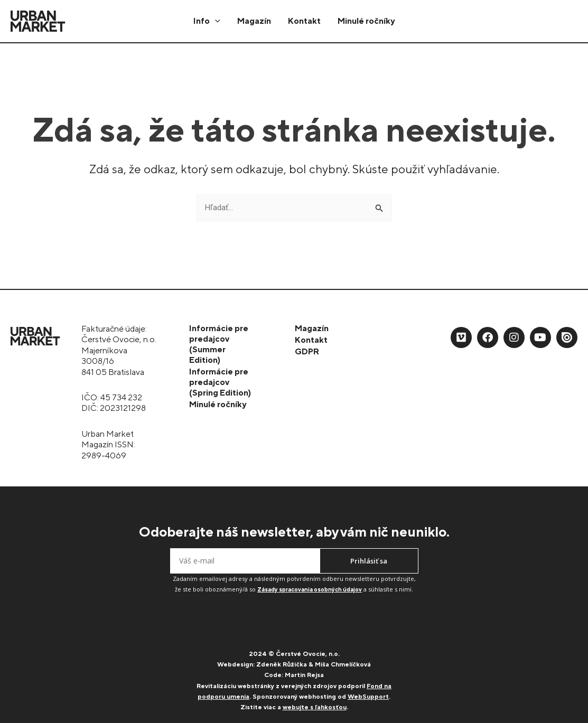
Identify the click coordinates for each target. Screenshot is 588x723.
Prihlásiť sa (369, 561)
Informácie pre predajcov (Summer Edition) (219, 344)
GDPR (307, 351)
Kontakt (304, 21)
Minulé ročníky (366, 21)
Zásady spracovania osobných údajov (310, 589)
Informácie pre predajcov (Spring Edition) (220, 382)
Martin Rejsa (304, 675)
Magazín (254, 21)
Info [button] (207, 21)
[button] (215, 21)
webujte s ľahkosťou (315, 707)
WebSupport (368, 697)
